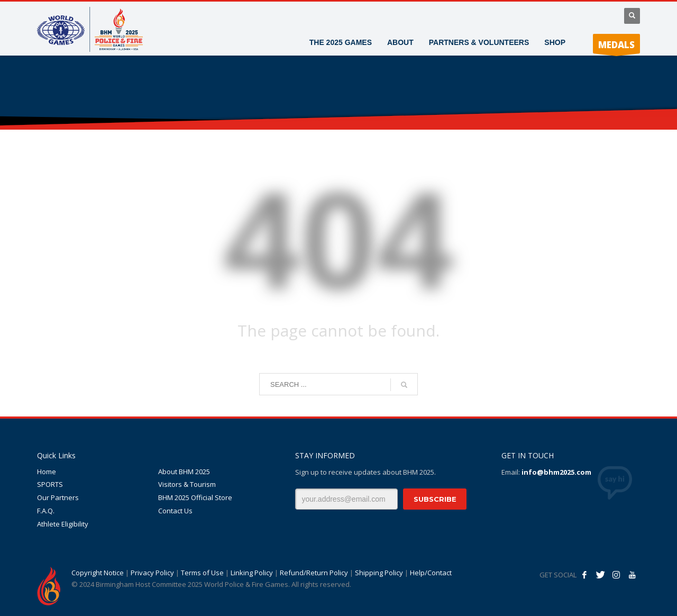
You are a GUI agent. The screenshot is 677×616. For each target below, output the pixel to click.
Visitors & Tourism (187, 484)
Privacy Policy (152, 573)
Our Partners (58, 497)
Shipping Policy (379, 573)
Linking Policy (252, 573)
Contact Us (175, 511)
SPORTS (50, 484)
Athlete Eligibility (63, 524)
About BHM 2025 (184, 472)
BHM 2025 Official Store (195, 497)
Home (47, 472)
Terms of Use (202, 573)
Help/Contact (431, 573)
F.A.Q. (46, 511)
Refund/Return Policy (314, 573)
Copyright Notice (98, 573)
